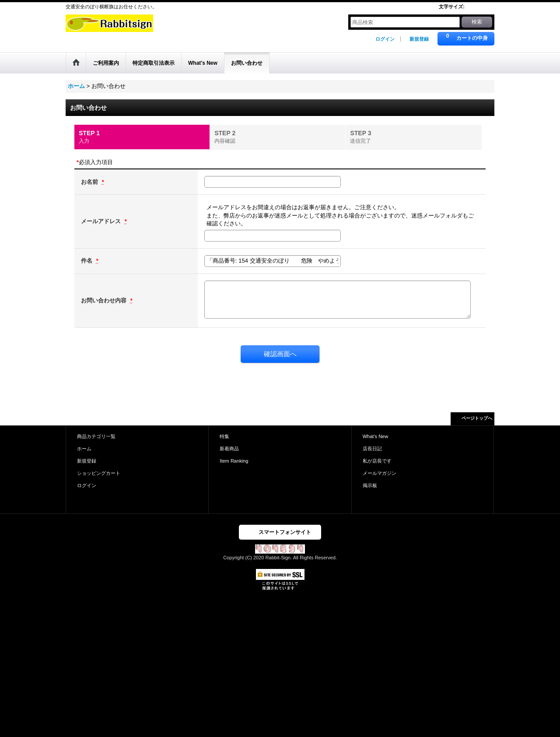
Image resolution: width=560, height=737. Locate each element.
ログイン (385, 39)
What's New (376, 436)
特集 (224, 436)
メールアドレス (102, 221)
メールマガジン (380, 473)
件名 (87, 261)
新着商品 (229, 449)
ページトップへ (477, 418)
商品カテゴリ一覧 (96, 436)
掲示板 (370, 485)
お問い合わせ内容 (105, 300)
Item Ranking (234, 461)
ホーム (84, 449)
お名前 (90, 182)
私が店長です (377, 461)
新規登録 (419, 39)
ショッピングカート (99, 473)
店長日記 (372, 449)
